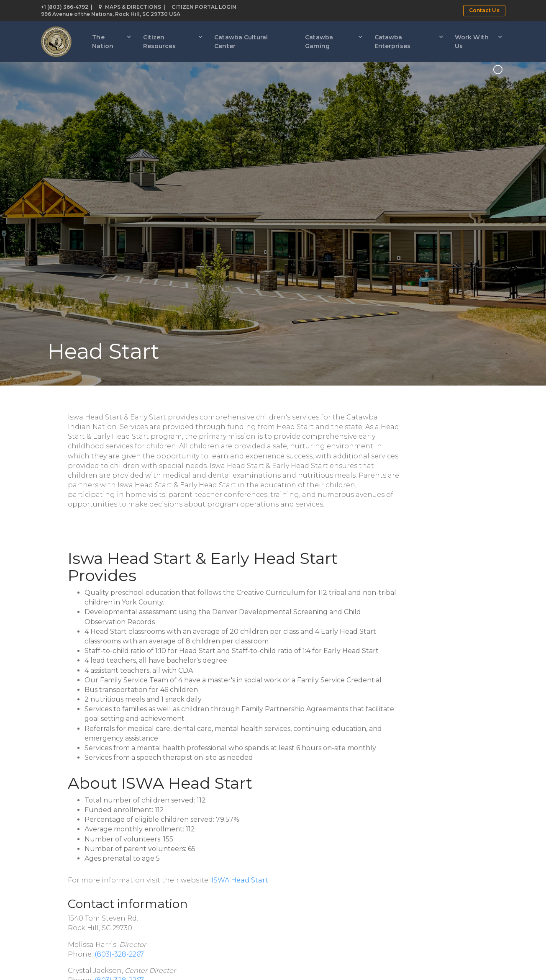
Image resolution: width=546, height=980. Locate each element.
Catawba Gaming (319, 42)
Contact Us (484, 10)
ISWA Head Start (240, 880)
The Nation (103, 42)
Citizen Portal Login (204, 7)
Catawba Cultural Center (241, 42)
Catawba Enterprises (392, 42)
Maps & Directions (130, 7)
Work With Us (472, 42)
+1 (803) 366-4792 (65, 7)
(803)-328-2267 (119, 954)
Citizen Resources (160, 42)
